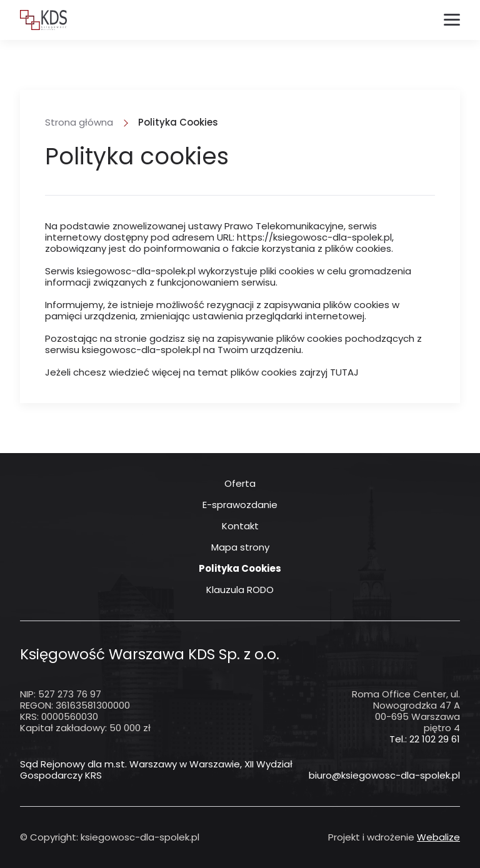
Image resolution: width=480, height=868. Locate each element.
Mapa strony (240, 547)
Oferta (240, 484)
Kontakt (240, 526)
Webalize (438, 837)
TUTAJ (344, 372)
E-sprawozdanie (240, 505)
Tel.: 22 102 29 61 (425, 739)
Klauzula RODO (240, 590)
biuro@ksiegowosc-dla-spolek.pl (384, 776)
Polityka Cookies (240, 569)
